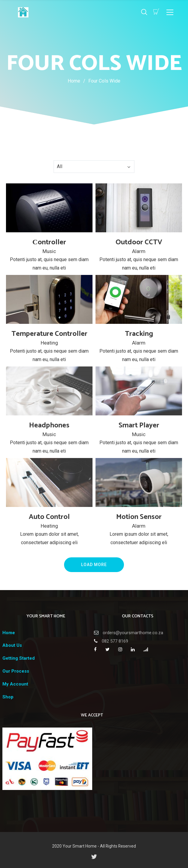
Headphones (49, 425)
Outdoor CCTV (139, 242)
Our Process (16, 671)
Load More (94, 565)
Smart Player (139, 425)
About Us (12, 645)
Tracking (139, 334)
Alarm (139, 251)
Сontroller (49, 242)
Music (49, 251)
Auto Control (49, 517)
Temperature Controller (49, 334)
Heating (49, 343)
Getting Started (19, 658)
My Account (15, 684)
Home (74, 81)
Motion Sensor (139, 517)
